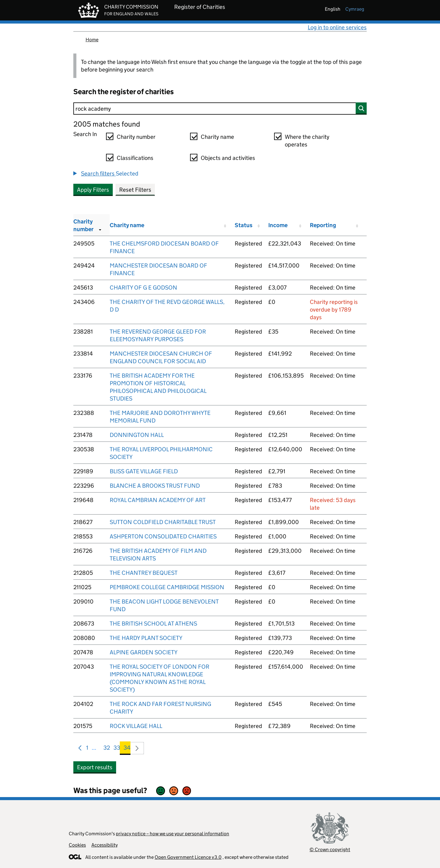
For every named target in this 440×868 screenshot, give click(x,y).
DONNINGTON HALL (137, 435)
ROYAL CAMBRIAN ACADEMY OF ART (158, 500)
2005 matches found (107, 124)
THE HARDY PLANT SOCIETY (146, 638)
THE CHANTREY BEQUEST (144, 573)
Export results (95, 767)
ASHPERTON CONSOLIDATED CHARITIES (163, 536)
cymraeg (355, 9)
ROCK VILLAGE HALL (136, 726)
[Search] (220, 109)
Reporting (323, 225)
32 (107, 749)
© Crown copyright (330, 850)
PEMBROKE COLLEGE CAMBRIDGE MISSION (167, 587)
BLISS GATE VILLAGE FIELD (144, 471)
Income (278, 225)
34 (127, 749)
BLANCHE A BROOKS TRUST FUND (155, 486)
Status (244, 225)
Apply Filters (93, 190)
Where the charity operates (307, 141)
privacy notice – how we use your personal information (172, 834)
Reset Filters (135, 190)
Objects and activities (228, 158)
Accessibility (105, 845)
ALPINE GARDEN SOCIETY (144, 652)
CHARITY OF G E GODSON (143, 288)
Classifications (135, 158)
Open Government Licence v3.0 (188, 857)
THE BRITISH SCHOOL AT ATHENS (153, 624)
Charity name (217, 137)
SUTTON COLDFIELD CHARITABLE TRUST (163, 522)
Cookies (77, 845)
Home (92, 40)
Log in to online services (337, 27)
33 (117, 749)
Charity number (136, 137)
